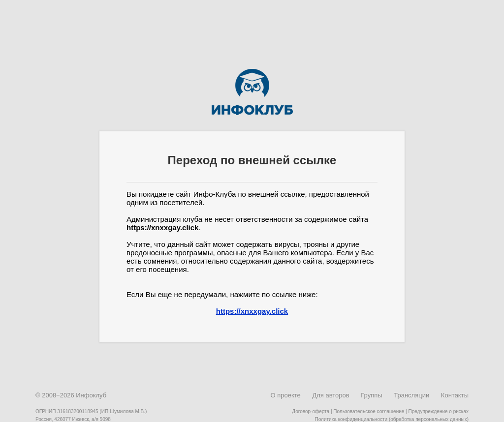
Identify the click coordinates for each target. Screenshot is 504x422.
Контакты (455, 395)
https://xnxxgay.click (252, 311)
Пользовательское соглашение (369, 411)
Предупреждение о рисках (438, 411)
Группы (371, 395)
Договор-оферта (311, 411)
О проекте (285, 395)
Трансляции (411, 395)
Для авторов (331, 395)
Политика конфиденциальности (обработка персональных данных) (392, 419)
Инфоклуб (91, 395)
